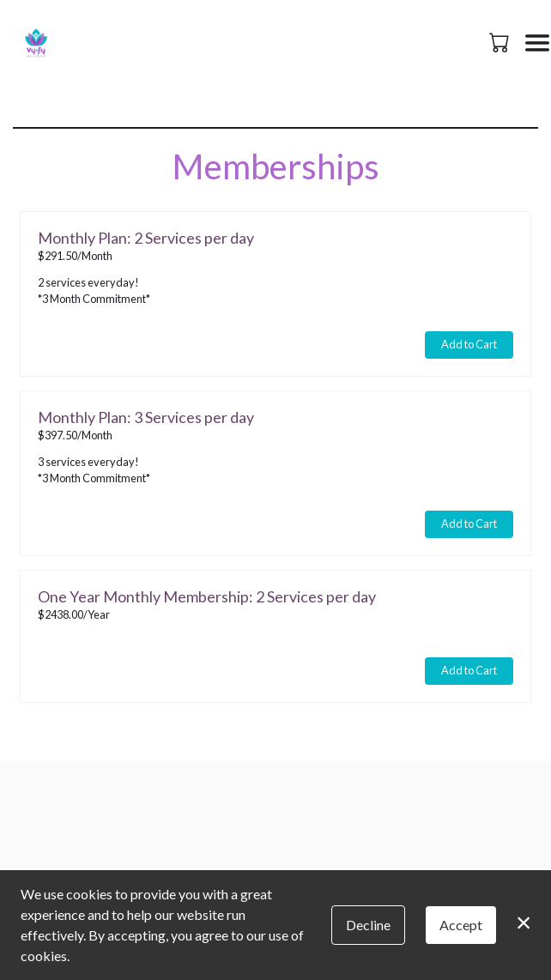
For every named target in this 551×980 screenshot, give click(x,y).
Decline (368, 925)
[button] (501, 42)
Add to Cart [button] (469, 344)
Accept (461, 925)
